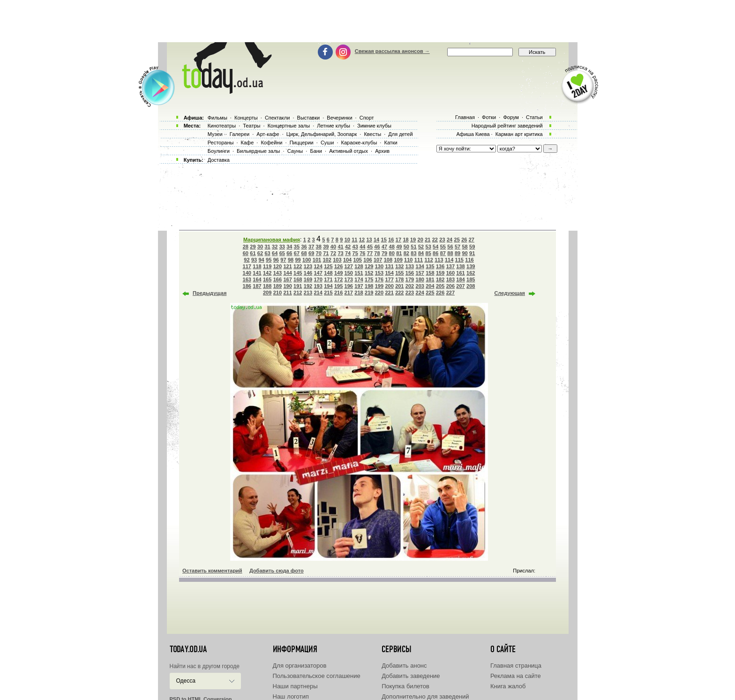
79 (384, 253)
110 (408, 260)
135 (430, 266)
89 (457, 253)
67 (297, 253)
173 (349, 279)
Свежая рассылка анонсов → (392, 51)
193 (318, 286)
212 (298, 293)
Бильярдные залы (258, 151)
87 (443, 253)
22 (435, 240)
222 (399, 293)
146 (308, 273)
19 (413, 240)
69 (311, 253)
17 (398, 240)
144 (287, 273)
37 (311, 247)
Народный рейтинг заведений (507, 126)
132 (399, 266)
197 (359, 286)
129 (369, 266)
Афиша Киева (473, 134)
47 (384, 247)
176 (379, 279)
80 (392, 253)
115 (459, 260)
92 (247, 260)
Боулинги (219, 151)
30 (260, 247)
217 (349, 293)
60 (246, 253)
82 (406, 253)
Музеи (215, 134)
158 (430, 273)
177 (389, 279)
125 (328, 266)
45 (370, 247)
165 (267, 279)
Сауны (295, 151)
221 (389, 293)
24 (450, 240)
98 (291, 260)
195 (338, 286)
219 (369, 293)
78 (377, 253)
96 (276, 260)
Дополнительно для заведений (425, 696)
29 (253, 247)
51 (413, 247)
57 (457, 247)
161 (460, 273)
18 (405, 240)
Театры (251, 126)
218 (359, 293)
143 (277, 273)
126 (338, 266)
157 (420, 273)
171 (328, 279)
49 (399, 247)
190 (287, 286)
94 (262, 260)
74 (348, 253)
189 (277, 286)
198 (369, 286)
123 (308, 266)
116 (469, 260)
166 (277, 279)
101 (317, 260)
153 (379, 273)
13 (369, 240)
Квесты (372, 134)
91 (472, 253)
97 (283, 260)
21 (427, 240)
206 (450, 286)
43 (355, 247)
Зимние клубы (374, 126)
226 (440, 293)
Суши (327, 143)
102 (327, 260)
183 (450, 279)
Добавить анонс (404, 666)
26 (464, 240)
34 (289, 247)
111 (419, 260)
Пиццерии (302, 143)
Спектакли (277, 118)
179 (410, 279)
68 (304, 253)
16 (391, 240)
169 (308, 279)
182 (440, 279)
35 (297, 247)
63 (267, 253)
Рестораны (221, 143)
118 (257, 266)
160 (450, 273)
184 (460, 279)
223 (410, 293)
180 (420, 279)
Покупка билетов (405, 686)
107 (378, 260)
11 (354, 240)
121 (287, 266)
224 (420, 293)
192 (308, 286)
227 (450, 293)
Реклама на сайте (516, 676)
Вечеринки (339, 118)
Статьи (534, 117)
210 (277, 293)
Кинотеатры (222, 126)
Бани (316, 151)
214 (318, 293)
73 (340, 253)
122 (298, 266)
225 (430, 293)
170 (318, 279)
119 (267, 266)
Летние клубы (334, 126)
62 (260, 253)
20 (420, 240)
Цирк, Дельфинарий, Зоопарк (322, 134)
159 (440, 273)
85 (428, 253)
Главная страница (516, 666)
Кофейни (271, 143)
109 (398, 260)
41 (340, 247)
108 (388, 260)
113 (439, 260)
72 (333, 253)
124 (318, 266)
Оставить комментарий (212, 571)
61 (253, 253)
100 (307, 260)
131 (389, 266)
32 (275, 247)
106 (367, 260)
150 (349, 273)
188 (267, 286)
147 (318, 273)
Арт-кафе (268, 134)
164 (257, 279)
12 (362, 240)
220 (379, 293)
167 (287, 279)
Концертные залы (289, 126)
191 (298, 286)
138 (460, 266)
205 (440, 286)
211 (287, 293)
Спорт (367, 118)
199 (379, 286)
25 (457, 240)
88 (450, 253)
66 (289, 253)
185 (471, 279)
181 (430, 279)
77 (370, 253)
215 (328, 293)
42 (348, 247)
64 (275, 253)
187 (257, 286)
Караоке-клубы (359, 143)
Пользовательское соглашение (317, 676)
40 (333, 247)
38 (319, 247)
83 (413, 253)
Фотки (489, 117)
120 (277, 266)
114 (449, 260)
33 (282, 247)
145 (298, 273)
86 (435, 253)
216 (338, 293)
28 (246, 247)
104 (347, 260)
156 (410, 273)
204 (430, 286)
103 (337, 260)
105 (358, 260)
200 (389, 286)
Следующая (510, 293)
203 (420, 286)
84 (421, 253)
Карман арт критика (519, 134)
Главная (465, 117)
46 (377, 247)
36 (304, 247)
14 (376, 240)
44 (362, 247)
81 (399, 253)
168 (298, 279)
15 (384, 240)
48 (392, 247)
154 (389, 273)
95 (269, 260)
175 (369, 279)
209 (267, 293)
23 (442, 240)
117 (247, 266)
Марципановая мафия (272, 240)
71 (326, 253)
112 (429, 260)
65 (282, 253)
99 (298, 260)
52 (421, 247)
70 (319, 253)
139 (471, 266)
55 (443, 247)
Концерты (246, 118)
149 (338, 273)
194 (328, 286)
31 (267, 247)
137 (450, 266)
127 (349, 266)
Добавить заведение (411, 676)
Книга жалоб (508, 686)
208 (471, 286)
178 (399, 279)
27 (472, 240)
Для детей (400, 134)
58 (465, 247)
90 (465, 253)
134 (420, 266)
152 (369, 273)
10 (347, 240)
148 (328, 273)
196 (349, 286)
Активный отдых (349, 151)
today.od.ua (188, 649)
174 (359, 279)
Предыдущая (210, 293)
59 (472, 247)
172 (338, 279)
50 (406, 247)
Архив (382, 151)
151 (359, 273)
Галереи (240, 134)
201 (399, 286)
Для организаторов (300, 666)
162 (471, 273)
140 (247, 273)
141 (257, 273)
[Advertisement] (367, 21)
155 (399, 273)
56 (450, 247)
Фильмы (217, 118)
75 (355, 253)
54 (435, 247)
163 (247, 279)
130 (379, 266)
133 (410, 266)
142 (267, 273)
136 (440, 266)
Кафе (247, 143)
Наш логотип (291, 696)
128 (359, 266)
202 (410, 286)
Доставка (219, 160)
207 (460, 286)
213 (308, 293)
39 (326, 247)
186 (247, 286)
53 (428, 247)
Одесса (186, 681)
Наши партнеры (295, 686)
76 (362, 253)
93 (254, 260)
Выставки (309, 118)
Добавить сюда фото (277, 571)
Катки (390, 143)
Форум (511, 117)
